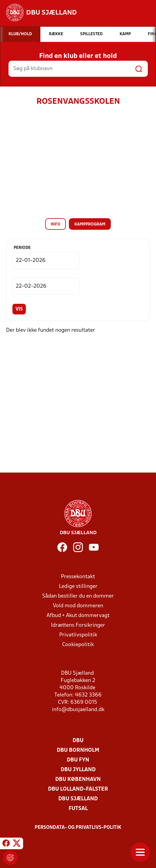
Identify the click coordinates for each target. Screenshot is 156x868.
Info (56, 224)
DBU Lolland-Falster (78, 789)
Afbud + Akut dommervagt (78, 616)
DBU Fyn (78, 760)
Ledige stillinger (78, 587)
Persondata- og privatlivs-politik (78, 828)
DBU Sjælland (78, 799)
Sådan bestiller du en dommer (78, 596)
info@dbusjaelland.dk (78, 710)
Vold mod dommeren (78, 606)
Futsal (78, 809)
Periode (22, 248)
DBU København (78, 780)
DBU (78, 741)
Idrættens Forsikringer (78, 625)
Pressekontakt (78, 577)
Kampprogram (90, 224)
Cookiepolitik (78, 645)
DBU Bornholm (78, 750)
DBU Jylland (78, 770)
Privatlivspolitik (78, 635)
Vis (19, 309)
